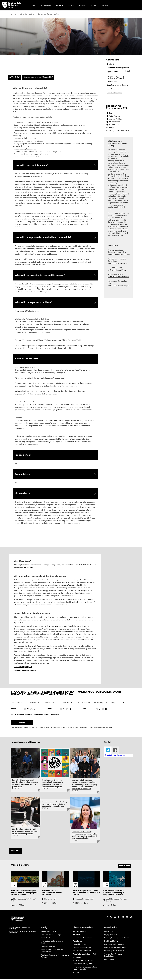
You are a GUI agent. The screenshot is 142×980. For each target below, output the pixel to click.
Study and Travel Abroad (119, 131)
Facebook (115, 751)
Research (76, 936)
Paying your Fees (111, 936)
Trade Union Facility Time (82, 965)
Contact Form (28, 569)
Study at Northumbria (26, 14)
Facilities (113, 113)
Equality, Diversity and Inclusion (117, 939)
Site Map (76, 973)
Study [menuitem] (34, 5)
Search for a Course (49, 933)
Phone (50, 710)
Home (12, 14)
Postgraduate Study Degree (52, 936)
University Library (48, 948)
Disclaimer (77, 958)
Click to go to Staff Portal (114, 952)
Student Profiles (116, 122)
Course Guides (115, 125)
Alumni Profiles (115, 119)
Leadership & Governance (83, 939)
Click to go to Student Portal (115, 949)
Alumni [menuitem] (93, 5)
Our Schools (46, 939)
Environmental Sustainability (115, 946)
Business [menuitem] (60, 5)
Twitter (108, 751)
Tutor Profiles (115, 116)
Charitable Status (79, 946)
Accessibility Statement (82, 952)
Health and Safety (111, 942)
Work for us (77, 942)
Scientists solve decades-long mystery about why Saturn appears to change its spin (54, 805)
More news (16, 852)
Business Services (79, 933)
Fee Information (113, 89)
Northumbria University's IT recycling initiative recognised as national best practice (25, 833)
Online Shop (109, 961)
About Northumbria (83, 929)
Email (13, 710)
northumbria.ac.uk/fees (117, 270)
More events (125, 867)
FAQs (111, 128)
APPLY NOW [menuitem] (15, 77)
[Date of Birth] (36, 703)
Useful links (110, 929)
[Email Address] (68, 703)
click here (108, 729)
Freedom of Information (82, 949)
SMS (85, 710)
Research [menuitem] (71, 5)
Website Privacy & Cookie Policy (85, 955)
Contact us (108, 933)
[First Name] (19, 703)
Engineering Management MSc (48, 14)
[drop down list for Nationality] (101, 703)
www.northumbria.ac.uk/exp (119, 255)
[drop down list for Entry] (118, 703)
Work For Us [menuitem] (106, 5)
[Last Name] (52, 703)
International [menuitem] (46, 5)
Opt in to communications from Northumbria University (35, 716)
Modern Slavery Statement (83, 962)
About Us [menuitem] (83, 5)
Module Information (114, 93)
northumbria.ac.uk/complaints (119, 286)
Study (44, 929)
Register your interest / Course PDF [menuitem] (38, 77)
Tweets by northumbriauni (116, 756)
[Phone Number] (85, 703)
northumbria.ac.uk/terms (117, 264)
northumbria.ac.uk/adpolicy (118, 277)
